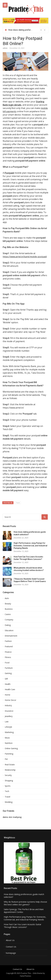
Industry (8, 705)
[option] (27, 30)
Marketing (9, 732)
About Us (10, 940)
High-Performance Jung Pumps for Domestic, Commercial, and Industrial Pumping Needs (30, 546)
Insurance (9, 711)
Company (9, 620)
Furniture (9, 668)
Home (7, 695)
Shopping (9, 781)
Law (7, 722)
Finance (8, 652)
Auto (7, 598)
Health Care (10, 689)
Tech (18, 503)
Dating (8, 625)
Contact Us (11, 947)
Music (7, 738)
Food (7, 663)
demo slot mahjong (12, 817)
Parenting (9, 754)
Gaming (8, 673)
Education (9, 630)
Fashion (8, 641)
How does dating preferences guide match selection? (24, 896)
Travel (7, 797)
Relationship (10, 770)
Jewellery (9, 716)
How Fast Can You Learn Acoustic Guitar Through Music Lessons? (23, 926)
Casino (8, 614)
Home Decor (10, 700)
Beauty (8, 604)
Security (8, 775)
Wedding (9, 802)
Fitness (8, 657)
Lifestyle (8, 727)
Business (9, 609)
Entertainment (11, 636)
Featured (9, 646)
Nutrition (9, 743)
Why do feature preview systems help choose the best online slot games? (25, 903)
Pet (6, 759)
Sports (8, 786)
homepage (11, 953)
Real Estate (10, 765)
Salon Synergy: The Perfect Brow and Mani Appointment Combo (24, 911)
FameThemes (26, 976)
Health (8, 684)
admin (5, 48)
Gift (6, 679)
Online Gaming (11, 748)
